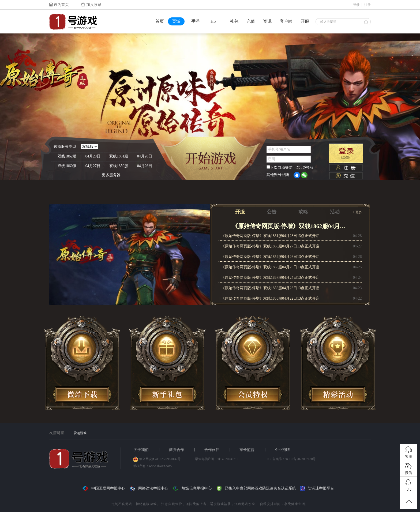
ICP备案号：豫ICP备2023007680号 (292, 459)
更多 (357, 212)
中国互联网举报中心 (104, 488)
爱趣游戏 (80, 433)
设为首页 (59, 5)
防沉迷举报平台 (317, 488)
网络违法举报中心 (149, 488)
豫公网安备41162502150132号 (160, 459)
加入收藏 (91, 5)
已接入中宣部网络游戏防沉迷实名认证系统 (256, 488)
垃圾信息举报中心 (192, 488)
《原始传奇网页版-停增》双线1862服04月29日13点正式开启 (290, 226)
